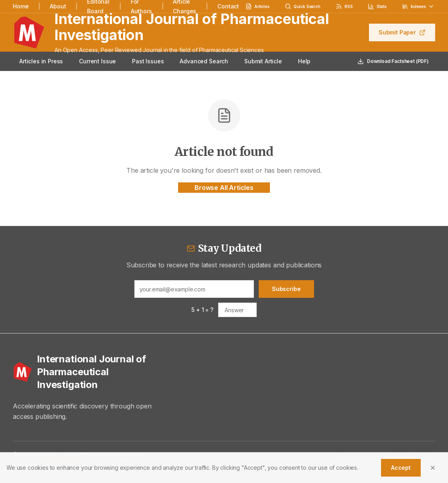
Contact (228, 6)
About (58, 6)
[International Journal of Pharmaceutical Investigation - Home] (86, 372)
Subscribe (286, 289)
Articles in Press (41, 61)
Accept (401, 468)
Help (304, 61)
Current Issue (97, 61)
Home (21, 6)
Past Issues (148, 61)
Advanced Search (204, 61)
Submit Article (263, 61)
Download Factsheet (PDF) (393, 61)
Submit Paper (402, 32)
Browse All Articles (224, 188)
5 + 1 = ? (202, 310)
